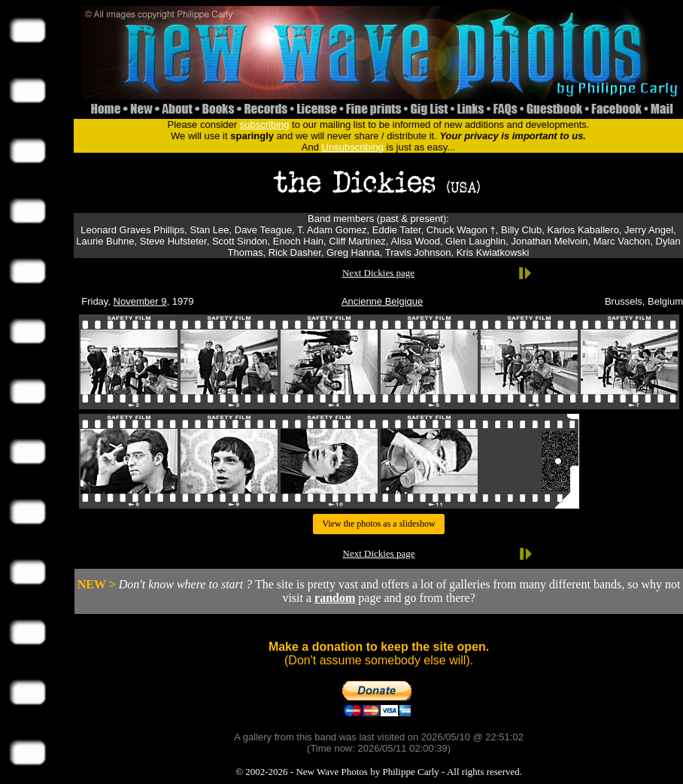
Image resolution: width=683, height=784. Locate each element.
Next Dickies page (378, 273)
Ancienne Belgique (382, 301)
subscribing (265, 125)
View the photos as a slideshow (378, 524)
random (335, 598)
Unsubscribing (353, 147)
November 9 (140, 301)
